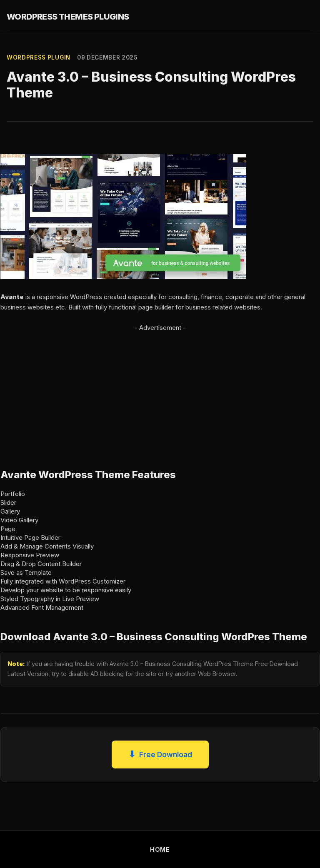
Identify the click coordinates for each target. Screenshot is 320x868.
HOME (160, 849)
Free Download (160, 755)
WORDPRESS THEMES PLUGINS (68, 17)
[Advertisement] (160, 392)
